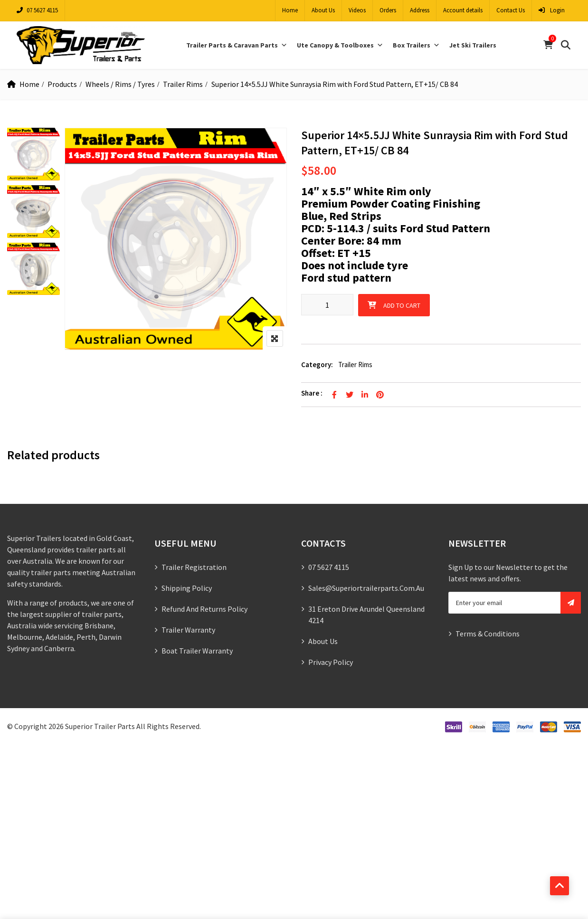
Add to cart (402, 305)
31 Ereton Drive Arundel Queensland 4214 (366, 615)
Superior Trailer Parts (100, 726)
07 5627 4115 (37, 10)
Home (290, 10)
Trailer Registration (194, 567)
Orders (388, 10)
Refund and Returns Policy (204, 609)
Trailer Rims (183, 84)
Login (552, 10)
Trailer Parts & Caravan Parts (237, 45)
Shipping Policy (187, 588)
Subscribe (571, 603)
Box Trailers (416, 45)
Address (420, 10)
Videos (357, 10)
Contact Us (511, 10)
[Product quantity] (327, 305)
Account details (463, 10)
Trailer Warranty (188, 630)
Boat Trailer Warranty (197, 651)
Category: (317, 365)
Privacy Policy (331, 662)
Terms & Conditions (488, 634)
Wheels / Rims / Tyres (120, 84)
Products (62, 84)
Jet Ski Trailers (473, 45)
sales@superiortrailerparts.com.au (366, 588)
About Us (323, 10)
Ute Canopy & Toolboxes (340, 45)
